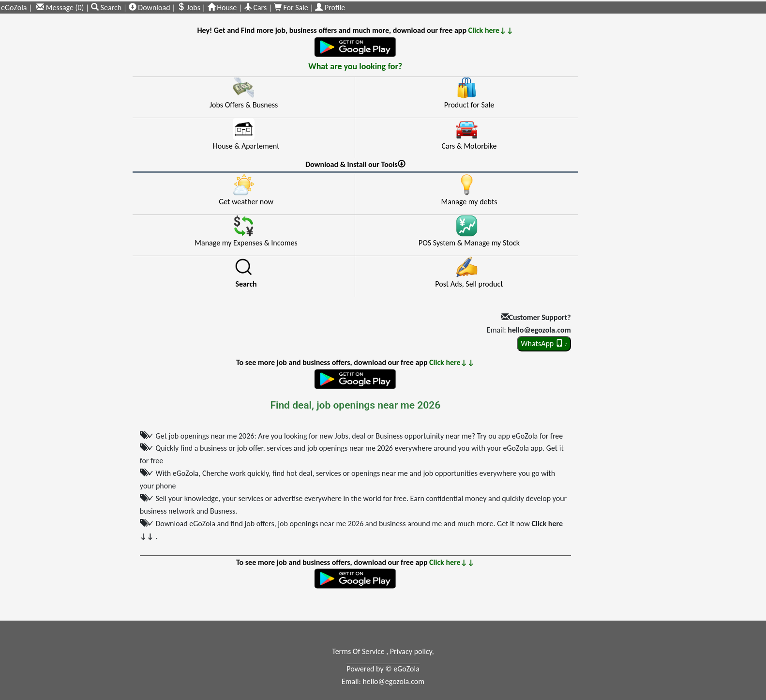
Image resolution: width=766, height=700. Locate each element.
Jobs (189, 8)
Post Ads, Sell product (469, 284)
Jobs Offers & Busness (244, 105)
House (222, 8)
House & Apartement (246, 146)
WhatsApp (544, 343)
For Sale (292, 8)
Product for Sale (469, 105)
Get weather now (246, 202)
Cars (255, 8)
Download (150, 8)
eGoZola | (17, 8)
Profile (330, 8)
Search (107, 8)
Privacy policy (411, 651)
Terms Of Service (359, 651)
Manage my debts (469, 202)
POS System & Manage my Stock (469, 243)
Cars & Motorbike (469, 146)
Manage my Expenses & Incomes (246, 243)
